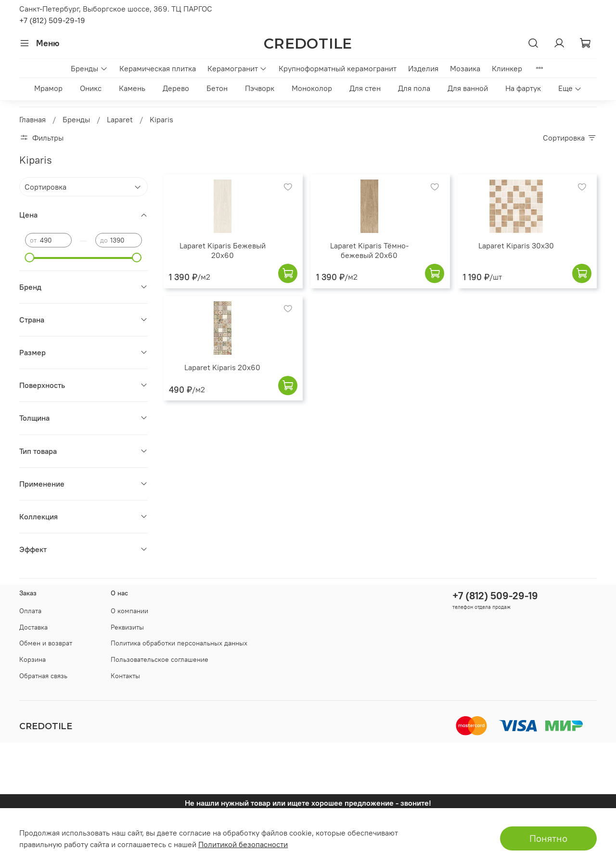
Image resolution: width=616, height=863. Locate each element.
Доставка (33, 627)
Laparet (120, 119)
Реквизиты (127, 627)
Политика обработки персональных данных (179, 643)
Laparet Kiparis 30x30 (516, 245)
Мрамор (48, 88)
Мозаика (465, 68)
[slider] (30, 258)
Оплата (30, 611)
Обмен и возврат (46, 643)
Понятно (548, 838)
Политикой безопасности (243, 844)
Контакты (125, 676)
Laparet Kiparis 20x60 (222, 367)
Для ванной (468, 88)
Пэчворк (260, 88)
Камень (132, 88)
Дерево (176, 88)
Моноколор (312, 88)
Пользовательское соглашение (160, 659)
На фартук (523, 88)
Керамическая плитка (158, 68)
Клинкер (507, 68)
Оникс (91, 88)
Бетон (217, 88)
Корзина (32, 659)
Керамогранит (237, 68)
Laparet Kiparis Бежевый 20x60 (223, 250)
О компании (129, 611)
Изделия (423, 68)
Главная (32, 119)
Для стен (365, 88)
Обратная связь (43, 676)
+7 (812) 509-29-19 (52, 20)
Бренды (89, 68)
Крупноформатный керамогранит (338, 68)
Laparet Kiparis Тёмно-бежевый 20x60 (369, 250)
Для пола (414, 88)
